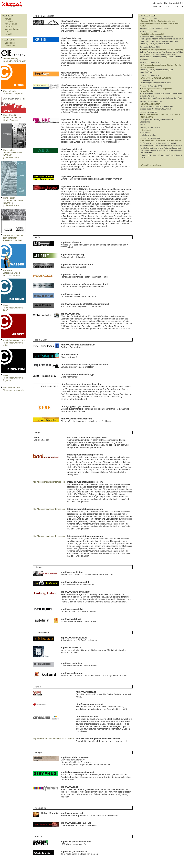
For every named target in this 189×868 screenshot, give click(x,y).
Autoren (9, 27)
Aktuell (8, 19)
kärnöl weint (146, 130)
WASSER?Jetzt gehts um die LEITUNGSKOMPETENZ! (15, 273)
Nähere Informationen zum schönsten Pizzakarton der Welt (13, 238)
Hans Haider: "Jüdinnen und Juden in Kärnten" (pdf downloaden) (13, 202)
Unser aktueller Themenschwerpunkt (13, 92)
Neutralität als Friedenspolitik (153, 34)
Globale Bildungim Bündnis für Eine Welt (15, 60)
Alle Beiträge (11, 24)
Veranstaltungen (13, 29)
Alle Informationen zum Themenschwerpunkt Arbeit (14, 343)
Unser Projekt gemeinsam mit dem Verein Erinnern (13, 118)
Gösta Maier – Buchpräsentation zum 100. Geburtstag (162, 50)
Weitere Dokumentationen (151, 165)
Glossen (9, 21)
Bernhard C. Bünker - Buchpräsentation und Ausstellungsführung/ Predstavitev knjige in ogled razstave (159, 24)
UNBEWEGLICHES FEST (151, 104)
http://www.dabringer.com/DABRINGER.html (54, 739)
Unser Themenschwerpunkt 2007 (13, 308)
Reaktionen (10, 45)
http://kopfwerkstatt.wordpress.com (49, 482)
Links (7, 31)
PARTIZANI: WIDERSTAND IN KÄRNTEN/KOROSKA (161, 141)
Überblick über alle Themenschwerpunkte (13, 389)
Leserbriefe (10, 43)
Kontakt (8, 34)
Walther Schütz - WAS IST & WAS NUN (156, 78)
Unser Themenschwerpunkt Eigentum (13, 378)
